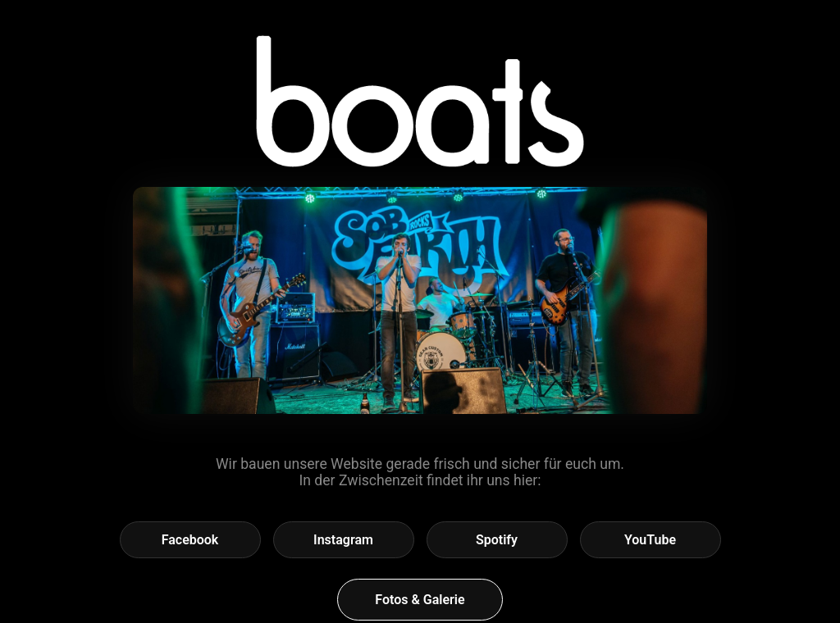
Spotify (497, 540)
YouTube (650, 540)
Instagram (343, 540)
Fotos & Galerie (420, 600)
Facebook (190, 540)
